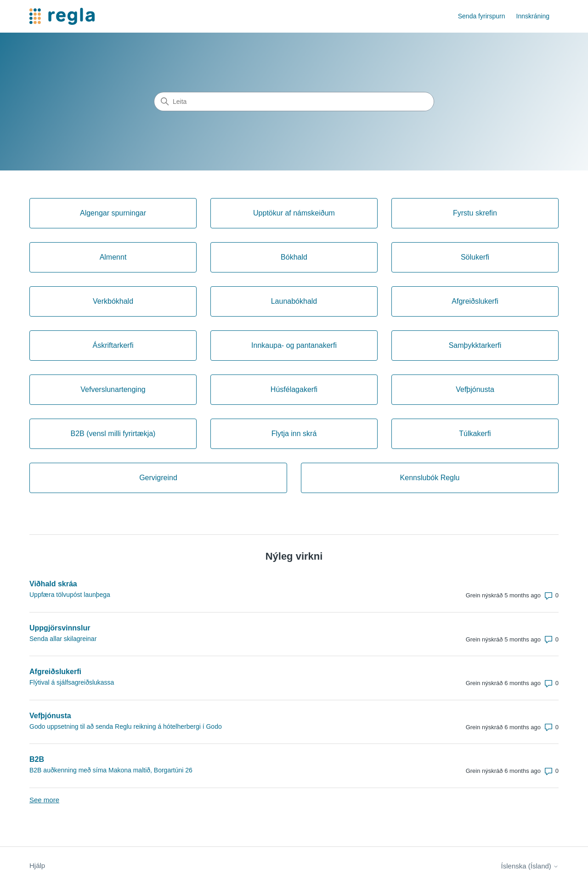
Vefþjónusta (50, 716)
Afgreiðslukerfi (55, 672)
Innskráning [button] (533, 16)
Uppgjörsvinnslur (60, 628)
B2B (37, 759)
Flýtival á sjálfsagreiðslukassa (72, 682)
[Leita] (294, 102)
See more (44, 800)
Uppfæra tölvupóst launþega (70, 595)
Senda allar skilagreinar (63, 639)
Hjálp (37, 865)
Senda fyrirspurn (482, 16)
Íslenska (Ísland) (530, 866)
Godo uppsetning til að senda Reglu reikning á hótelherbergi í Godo (126, 726)
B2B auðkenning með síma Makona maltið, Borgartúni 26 (111, 770)
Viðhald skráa (53, 584)
